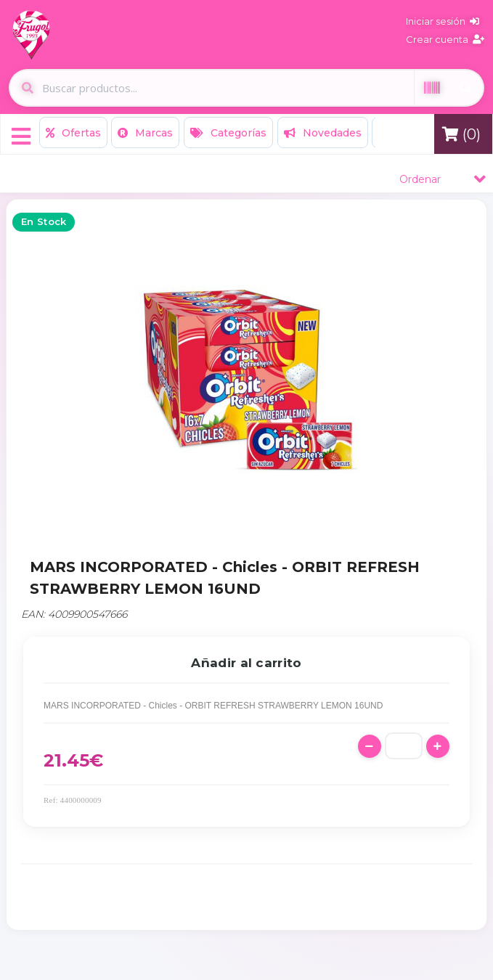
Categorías (228, 133)
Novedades (323, 133)
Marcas (145, 133)
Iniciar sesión (443, 21)
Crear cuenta (445, 39)
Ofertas (73, 133)
